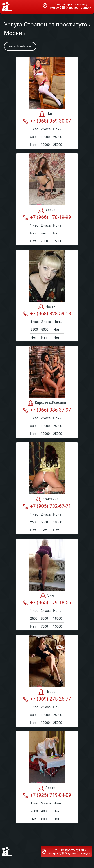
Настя (47, 307)
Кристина (47, 499)
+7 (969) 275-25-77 (47, 699)
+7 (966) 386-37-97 (47, 410)
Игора (47, 692)
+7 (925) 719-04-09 (47, 795)
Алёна (47, 210)
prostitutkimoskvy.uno (20, 46)
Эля (47, 596)
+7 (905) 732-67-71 (47, 506)
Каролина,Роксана (47, 403)
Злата (47, 788)
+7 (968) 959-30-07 (47, 121)
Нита (47, 114)
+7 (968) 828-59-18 (47, 314)
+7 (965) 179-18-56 (47, 603)
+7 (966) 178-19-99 (47, 217)
